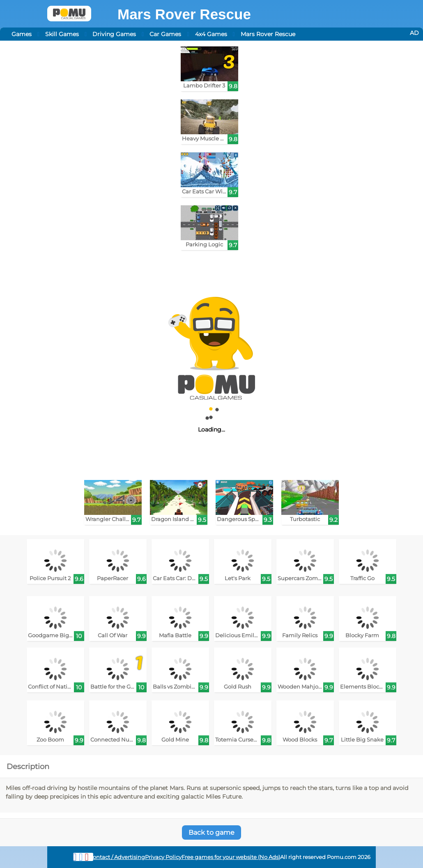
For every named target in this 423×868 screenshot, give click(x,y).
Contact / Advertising (117, 857)
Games (22, 34)
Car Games (165, 34)
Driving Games (114, 34)
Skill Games (62, 34)
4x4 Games (211, 34)
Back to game (211, 832)
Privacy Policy (163, 857)
